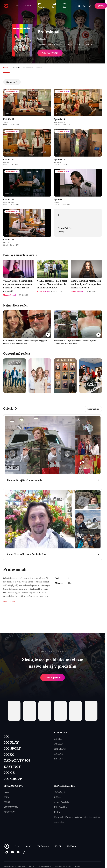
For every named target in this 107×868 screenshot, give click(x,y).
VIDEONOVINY (11, 807)
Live (17, 6)
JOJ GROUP (13, 779)
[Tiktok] (24, 852)
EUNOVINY (9, 812)
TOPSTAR (59, 744)
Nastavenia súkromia (45, 866)
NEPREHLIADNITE (65, 786)
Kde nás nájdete (61, 807)
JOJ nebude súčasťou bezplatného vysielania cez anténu (77, 817)
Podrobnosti (28, 68)
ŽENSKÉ (58, 739)
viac (90, 45)
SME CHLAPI (60, 749)
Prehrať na (50, 53)
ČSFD (42, 38)
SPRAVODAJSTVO (14, 786)
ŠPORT (7, 802)
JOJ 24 (54, 6)
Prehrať (53, 678)
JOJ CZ (9, 773)
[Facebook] (7, 852)
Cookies (32, 866)
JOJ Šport (65, 6)
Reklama (58, 797)
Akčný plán (59, 822)
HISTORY (59, 759)
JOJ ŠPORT (12, 748)
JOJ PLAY (11, 743)
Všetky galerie (93, 409)
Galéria (39, 68)
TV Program (42, 6)
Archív (28, 6)
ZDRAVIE (59, 754)
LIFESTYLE (61, 733)
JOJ (7, 736)
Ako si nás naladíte (62, 802)
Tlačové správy (60, 792)
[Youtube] (18, 852)
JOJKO (9, 755)
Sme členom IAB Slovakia (63, 866)
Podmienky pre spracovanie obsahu (15, 866)
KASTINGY (12, 767)
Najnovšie (12, 82)
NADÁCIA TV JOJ (17, 761)
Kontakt (77, 866)
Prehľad (6, 68)
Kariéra (57, 812)
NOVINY (8, 792)
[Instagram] (12, 852)
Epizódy (16, 68)
